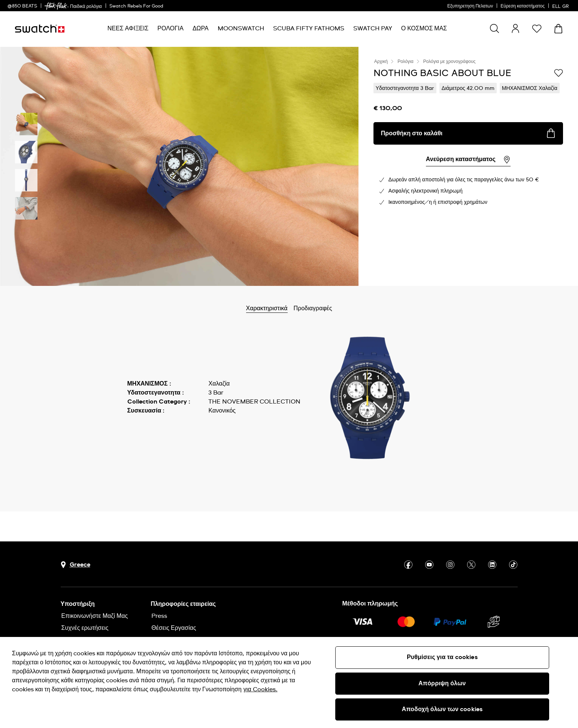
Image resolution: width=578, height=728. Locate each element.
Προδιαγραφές (330, 308)
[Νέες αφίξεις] (128, 29)
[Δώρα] (201, 29)
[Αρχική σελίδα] (40, 29)
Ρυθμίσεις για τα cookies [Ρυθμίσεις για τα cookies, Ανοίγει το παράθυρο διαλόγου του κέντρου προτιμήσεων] (442, 657)
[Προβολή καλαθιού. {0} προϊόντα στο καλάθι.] (558, 29)
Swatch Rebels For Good (136, 6)
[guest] (515, 28)
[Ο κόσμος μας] (424, 29)
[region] (289, 682)
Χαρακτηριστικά (284, 308)
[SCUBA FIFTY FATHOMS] (309, 29)
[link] (56, 6)
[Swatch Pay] (373, 29)
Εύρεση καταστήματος (523, 6)
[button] (537, 28)
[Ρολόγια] (170, 29)
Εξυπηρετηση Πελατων (470, 6)
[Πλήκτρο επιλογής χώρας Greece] (75, 565)
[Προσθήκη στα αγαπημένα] (559, 73)
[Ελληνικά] (561, 6)
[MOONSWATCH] (241, 29)
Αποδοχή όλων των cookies (442, 709)
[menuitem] (128, 29)
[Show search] (494, 28)
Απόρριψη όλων (442, 683)
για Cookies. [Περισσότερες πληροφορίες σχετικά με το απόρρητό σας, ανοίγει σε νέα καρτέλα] (261, 689)
